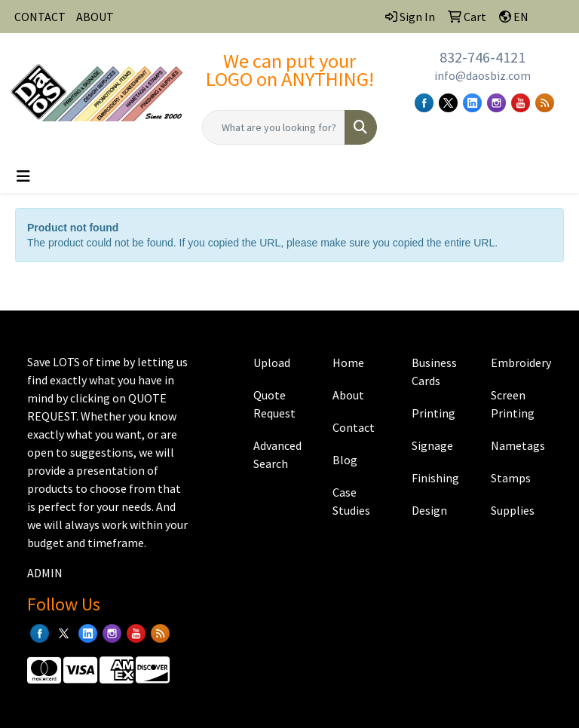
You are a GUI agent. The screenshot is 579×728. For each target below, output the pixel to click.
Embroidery (521, 362)
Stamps (511, 478)
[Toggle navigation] (23, 176)
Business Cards (434, 372)
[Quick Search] (274, 127)
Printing (433, 413)
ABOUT (95, 17)
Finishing (435, 478)
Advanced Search (277, 454)
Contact (354, 427)
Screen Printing (513, 404)
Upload (272, 362)
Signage (432, 445)
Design (429, 510)
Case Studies (351, 501)
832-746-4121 (482, 57)
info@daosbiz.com (482, 75)
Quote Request (274, 404)
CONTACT (40, 17)
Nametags (518, 445)
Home (348, 362)
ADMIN (45, 573)
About (348, 395)
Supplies (513, 510)
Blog (345, 460)
